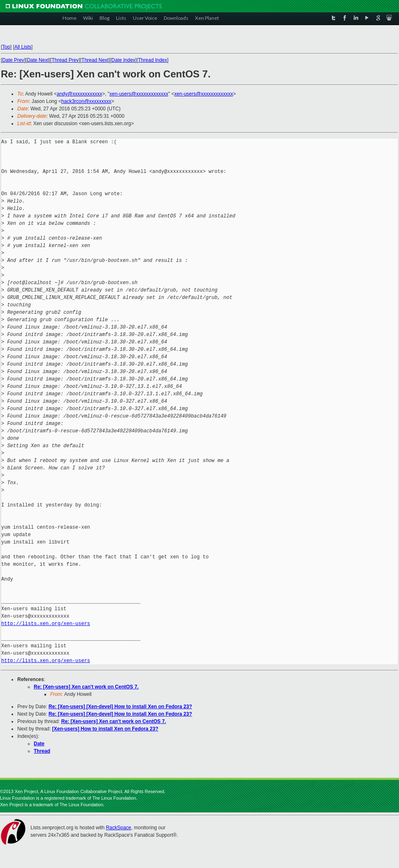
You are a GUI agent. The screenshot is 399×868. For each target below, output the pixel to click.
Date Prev (13, 60)
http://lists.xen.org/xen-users (46, 624)
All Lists (23, 47)
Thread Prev (65, 60)
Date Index (123, 60)
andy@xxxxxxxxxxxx (79, 94)
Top (6, 47)
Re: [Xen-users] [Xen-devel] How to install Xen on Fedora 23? (120, 707)
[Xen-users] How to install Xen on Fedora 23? (105, 729)
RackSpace (118, 828)
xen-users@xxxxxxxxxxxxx (139, 94)
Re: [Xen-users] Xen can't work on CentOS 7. (86, 687)
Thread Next (95, 60)
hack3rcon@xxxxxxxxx (86, 101)
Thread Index (153, 60)
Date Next (38, 60)
